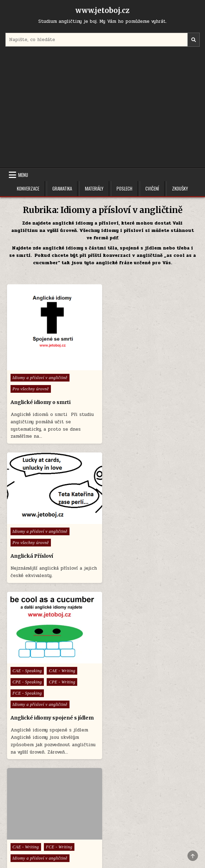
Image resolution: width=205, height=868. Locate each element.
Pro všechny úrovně (31, 387)
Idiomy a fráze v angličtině (141, 553)
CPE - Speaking (27, 540)
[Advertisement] (103, 108)
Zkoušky (180, 188)
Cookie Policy (123, 824)
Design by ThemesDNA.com (102, 850)
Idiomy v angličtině (35, 740)
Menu (23, 175)
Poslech (124, 188)
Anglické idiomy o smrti (41, 400)
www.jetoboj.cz (102, 10)
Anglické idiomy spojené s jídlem (52, 576)
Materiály (94, 188)
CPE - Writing (62, 540)
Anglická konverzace (129, 704)
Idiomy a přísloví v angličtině (40, 376)
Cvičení (152, 188)
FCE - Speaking (27, 551)
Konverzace (28, 188)
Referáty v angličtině (32, 726)
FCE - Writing (157, 529)
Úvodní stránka (84, 824)
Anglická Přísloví (129, 386)
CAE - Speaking (27, 529)
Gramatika (62, 188)
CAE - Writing (62, 529)
